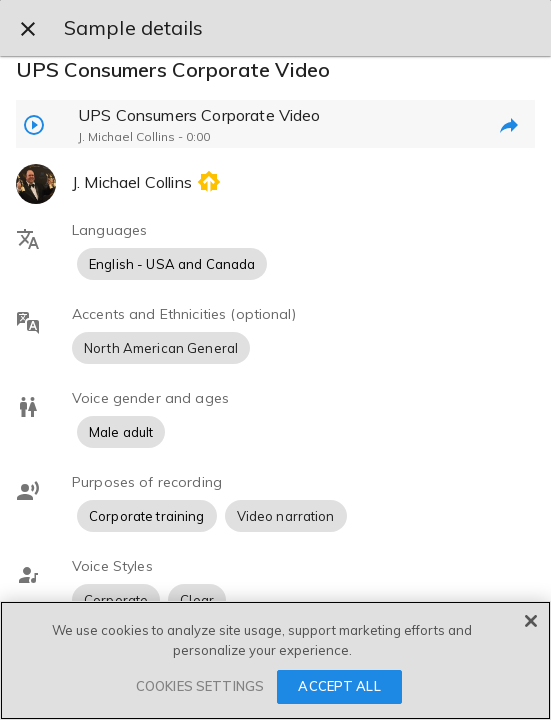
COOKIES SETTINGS (200, 686)
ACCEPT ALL (339, 686)
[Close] (531, 621)
